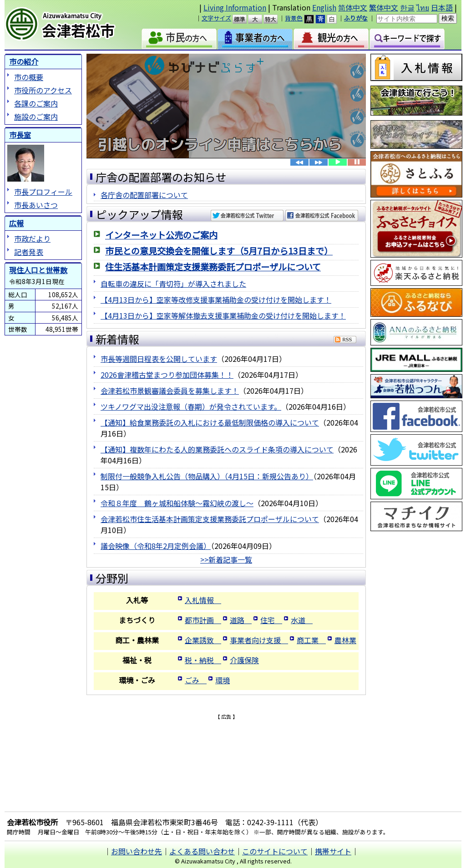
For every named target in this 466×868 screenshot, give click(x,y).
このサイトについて (275, 851)
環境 (223, 680)
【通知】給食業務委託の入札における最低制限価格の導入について (210, 422)
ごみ (196, 680)
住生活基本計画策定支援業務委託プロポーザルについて (213, 267)
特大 (275, 19)
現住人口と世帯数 (38, 270)
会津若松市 (71, 25)
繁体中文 (384, 7)
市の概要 (29, 77)
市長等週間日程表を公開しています (159, 359)
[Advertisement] (226, 734)
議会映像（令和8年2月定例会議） (156, 546)
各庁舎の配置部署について (144, 195)
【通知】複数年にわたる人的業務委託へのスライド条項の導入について (217, 449)
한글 (407, 7)
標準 (244, 19)
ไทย (423, 7)
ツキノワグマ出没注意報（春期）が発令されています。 (191, 406)
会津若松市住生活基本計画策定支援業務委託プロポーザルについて (210, 519)
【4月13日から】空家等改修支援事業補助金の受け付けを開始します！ (216, 299)
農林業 (345, 640)
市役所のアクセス (43, 90)
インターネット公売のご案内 (161, 235)
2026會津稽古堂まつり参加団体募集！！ (167, 375)
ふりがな (356, 18)
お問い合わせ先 (137, 851)
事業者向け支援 (259, 640)
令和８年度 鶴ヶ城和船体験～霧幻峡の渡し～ (177, 503)
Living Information (235, 7)
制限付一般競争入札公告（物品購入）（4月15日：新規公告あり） (207, 476)
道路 (241, 620)
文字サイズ (216, 18)
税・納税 (203, 660)
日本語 (442, 7)
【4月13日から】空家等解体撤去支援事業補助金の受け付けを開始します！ (223, 315)
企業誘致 (203, 640)
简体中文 (353, 7)
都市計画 (203, 620)
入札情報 (203, 600)
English (324, 7)
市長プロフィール (43, 192)
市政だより (32, 239)
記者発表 (29, 252)
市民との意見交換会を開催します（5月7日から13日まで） (219, 251)
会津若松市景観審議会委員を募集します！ (170, 391)
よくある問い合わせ (202, 851)
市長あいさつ (36, 205)
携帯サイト (333, 851)
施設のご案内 (36, 117)
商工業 (311, 640)
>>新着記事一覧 (226, 559)
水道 (302, 620)
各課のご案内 (36, 103)
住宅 (271, 620)
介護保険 (244, 660)
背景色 (294, 18)
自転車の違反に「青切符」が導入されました (173, 284)
